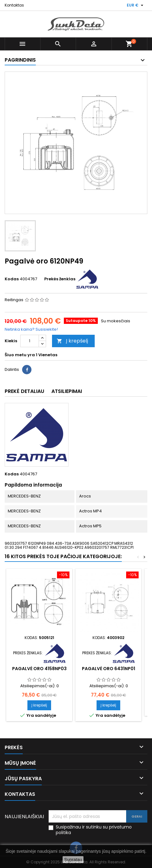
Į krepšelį (72, 341)
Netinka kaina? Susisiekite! (31, 329)
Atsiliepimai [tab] (67, 391)
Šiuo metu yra (20, 355)
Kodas (12, 279)
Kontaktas (14, 5)
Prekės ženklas (60, 279)
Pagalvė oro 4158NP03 (39, 669)
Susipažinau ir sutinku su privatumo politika (94, 830)
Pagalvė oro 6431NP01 (109, 669)
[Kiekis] (30, 341)
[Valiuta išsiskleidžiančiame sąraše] (136, 5)
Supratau (73, 860)
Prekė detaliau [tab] (24, 391)
